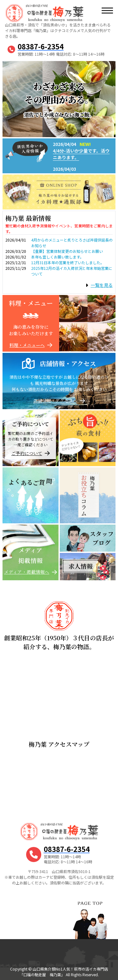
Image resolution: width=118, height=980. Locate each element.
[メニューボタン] (107, 11)
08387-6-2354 (41, 46)
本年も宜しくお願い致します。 (57, 257)
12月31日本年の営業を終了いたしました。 (68, 262)
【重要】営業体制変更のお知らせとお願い (67, 251)
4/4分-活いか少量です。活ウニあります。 (81, 154)
